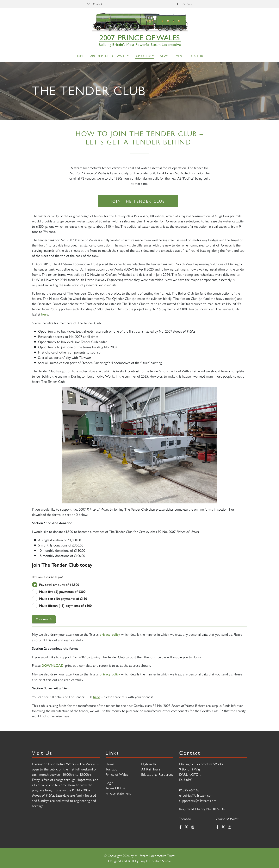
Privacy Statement (118, 793)
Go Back (184, 4)
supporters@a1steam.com (198, 800)
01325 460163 (189, 790)
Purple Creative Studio (155, 861)
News (164, 56)
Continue (42, 619)
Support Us (143, 56)
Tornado (112, 769)
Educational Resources (157, 774)
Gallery (197, 56)
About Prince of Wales (108, 56)
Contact (95, 4)
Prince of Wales (117, 774)
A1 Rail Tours (151, 769)
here (45, 314)
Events (180, 56)
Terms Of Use (115, 788)
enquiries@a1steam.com (196, 795)
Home (80, 56)
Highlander (149, 764)
